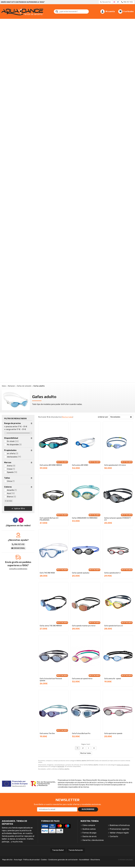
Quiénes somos (89, 829)
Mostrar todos (67, 417)
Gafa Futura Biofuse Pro (81, 733)
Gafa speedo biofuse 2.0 (114, 626)
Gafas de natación (123, 765)
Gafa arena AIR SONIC (80, 465)
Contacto (114, 836)
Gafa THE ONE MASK (47, 573)
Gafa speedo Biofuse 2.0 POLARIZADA (49, 519)
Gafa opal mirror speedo (113, 733)
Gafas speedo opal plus (81, 573)
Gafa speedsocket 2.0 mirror (115, 465)
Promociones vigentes (119, 829)
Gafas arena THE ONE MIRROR (51, 626)
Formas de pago (89, 833)
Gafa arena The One (47, 733)
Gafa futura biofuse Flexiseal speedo (51, 680)
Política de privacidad (31, 860)
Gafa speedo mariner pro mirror (84, 626)
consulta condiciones (18, 569)
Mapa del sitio (7, 860)
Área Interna (95, 860)
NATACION (61, 766)
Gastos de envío (89, 836)
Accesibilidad (84, 860)
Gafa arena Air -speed (113, 679)
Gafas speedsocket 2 (112, 573)
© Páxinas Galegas (125, 860)
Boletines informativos (120, 825)
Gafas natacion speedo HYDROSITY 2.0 (118, 519)
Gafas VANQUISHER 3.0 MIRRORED (85, 518)
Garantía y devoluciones (93, 840)
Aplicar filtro (20, 508)
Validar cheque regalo (119, 833)
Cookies (44, 860)
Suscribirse (88, 809)
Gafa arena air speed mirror (82, 679)
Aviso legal (18, 860)
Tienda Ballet (58, 850)
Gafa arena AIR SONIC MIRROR (51, 465)
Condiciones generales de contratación (63, 860)
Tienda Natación (76, 850)
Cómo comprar (89, 825)
